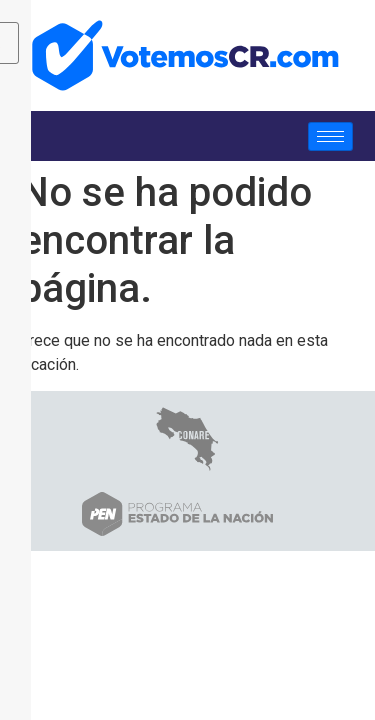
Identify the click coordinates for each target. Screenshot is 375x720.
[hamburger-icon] (330, 136)
